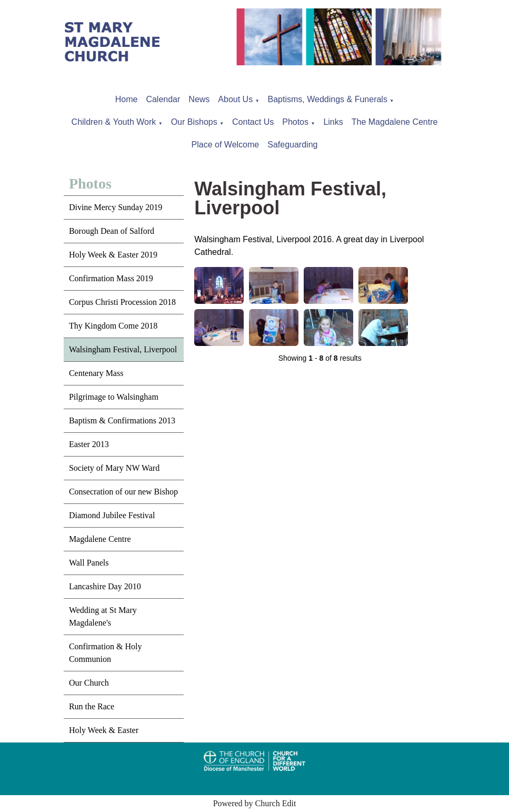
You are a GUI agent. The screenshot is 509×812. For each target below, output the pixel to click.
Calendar (163, 99)
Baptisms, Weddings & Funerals (328, 99)
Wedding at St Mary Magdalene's (103, 616)
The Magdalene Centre (395, 122)
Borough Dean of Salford (112, 231)
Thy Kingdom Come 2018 (113, 326)
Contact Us (253, 122)
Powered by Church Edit (255, 803)
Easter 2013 (89, 444)
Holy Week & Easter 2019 (113, 255)
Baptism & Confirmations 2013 (122, 420)
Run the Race (92, 706)
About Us (235, 99)
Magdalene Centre (100, 539)
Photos (295, 122)
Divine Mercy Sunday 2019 (116, 207)
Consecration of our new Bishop (123, 492)
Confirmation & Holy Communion (106, 653)
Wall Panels (89, 563)
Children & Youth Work (114, 122)
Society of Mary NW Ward (114, 468)
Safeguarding (292, 145)
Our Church (89, 683)
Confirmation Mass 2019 (111, 278)
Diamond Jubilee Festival (112, 515)
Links (333, 122)
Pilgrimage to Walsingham (114, 397)
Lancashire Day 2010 (105, 586)
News (199, 99)
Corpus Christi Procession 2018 (122, 302)
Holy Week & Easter (104, 730)
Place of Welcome (226, 145)
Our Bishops (194, 122)
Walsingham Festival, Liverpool (123, 349)
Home (127, 99)
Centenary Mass (96, 373)
